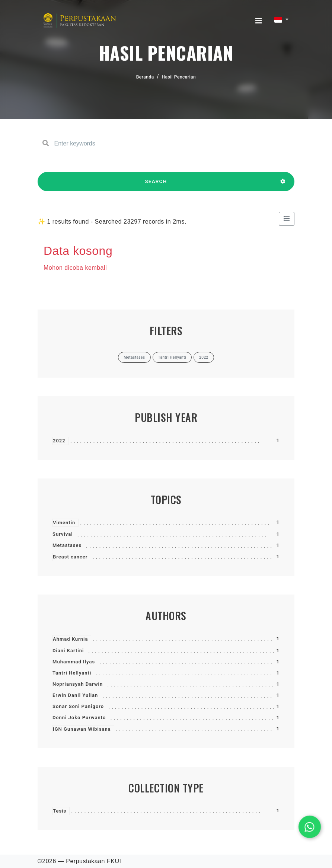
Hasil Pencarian (179, 77)
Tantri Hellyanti (72, 673)
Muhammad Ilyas (74, 662)
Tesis (60, 811)
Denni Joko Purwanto (79, 718)
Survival (63, 534)
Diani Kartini (68, 651)
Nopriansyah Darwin (78, 684)
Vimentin (64, 523)
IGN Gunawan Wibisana (82, 729)
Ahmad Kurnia (70, 639)
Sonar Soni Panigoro (78, 706)
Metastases (67, 545)
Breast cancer (70, 557)
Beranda (145, 77)
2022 (59, 441)
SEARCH (156, 185)
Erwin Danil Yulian (75, 695)
